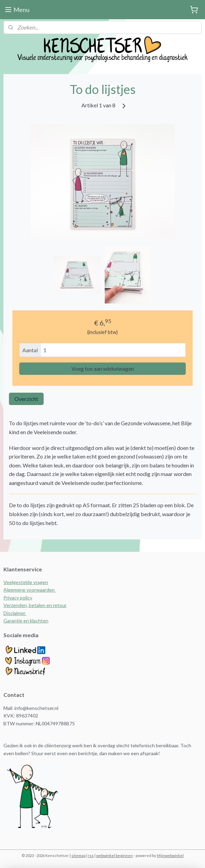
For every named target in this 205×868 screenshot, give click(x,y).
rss (91, 855)
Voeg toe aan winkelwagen (103, 369)
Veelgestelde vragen (26, 582)
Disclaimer (15, 613)
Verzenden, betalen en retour (35, 605)
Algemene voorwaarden (30, 590)
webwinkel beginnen (115, 855)
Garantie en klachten (26, 621)
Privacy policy (18, 598)
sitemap (78, 855)
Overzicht (26, 399)
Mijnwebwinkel (170, 855)
